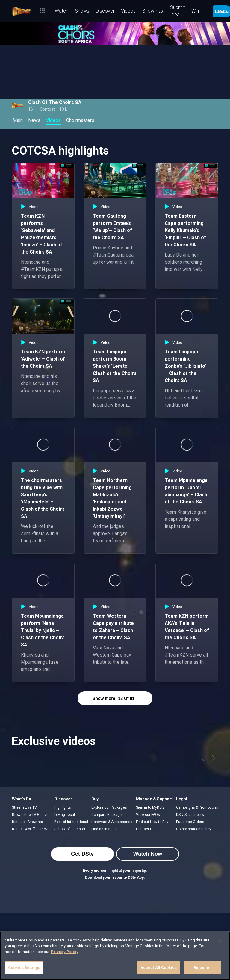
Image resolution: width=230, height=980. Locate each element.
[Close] (220, 941)
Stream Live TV (24, 807)
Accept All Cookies (159, 968)
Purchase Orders (190, 822)
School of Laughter (70, 829)
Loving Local (65, 815)
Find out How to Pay (152, 822)
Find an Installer (105, 829)
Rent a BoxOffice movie (31, 829)
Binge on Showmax (28, 822)
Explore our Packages (109, 807)
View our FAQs (148, 815)
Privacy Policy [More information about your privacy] (65, 952)
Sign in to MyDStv (150, 807)
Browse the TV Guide (29, 815)
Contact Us (145, 829)
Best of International (71, 822)
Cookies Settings (24, 968)
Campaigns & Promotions (197, 807)
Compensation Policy (194, 829)
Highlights (63, 807)
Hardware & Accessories (112, 822)
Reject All (203, 968)
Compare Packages (108, 815)
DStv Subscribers (190, 815)
